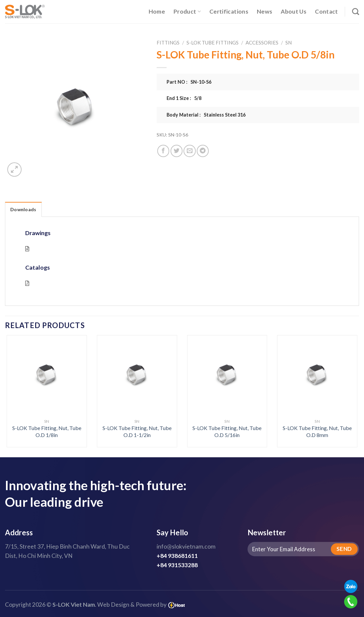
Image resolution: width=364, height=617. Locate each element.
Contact (326, 11)
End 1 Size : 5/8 (184, 98)
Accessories (262, 43)
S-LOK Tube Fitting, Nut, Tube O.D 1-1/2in (137, 431)
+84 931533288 (177, 565)
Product (187, 11)
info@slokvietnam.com (186, 546)
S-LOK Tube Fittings (213, 43)
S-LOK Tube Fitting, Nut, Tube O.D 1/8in (47, 431)
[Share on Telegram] (203, 151)
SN (289, 43)
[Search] (356, 11)
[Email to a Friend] (189, 151)
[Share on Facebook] (163, 151)
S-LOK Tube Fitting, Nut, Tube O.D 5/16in (227, 431)
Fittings (168, 43)
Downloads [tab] (23, 209)
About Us (293, 11)
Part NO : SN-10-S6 (189, 82)
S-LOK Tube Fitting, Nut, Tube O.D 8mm (317, 431)
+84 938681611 (177, 556)
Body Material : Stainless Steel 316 (206, 115)
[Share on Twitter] (177, 151)
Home (157, 11)
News (264, 11)
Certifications (229, 11)
